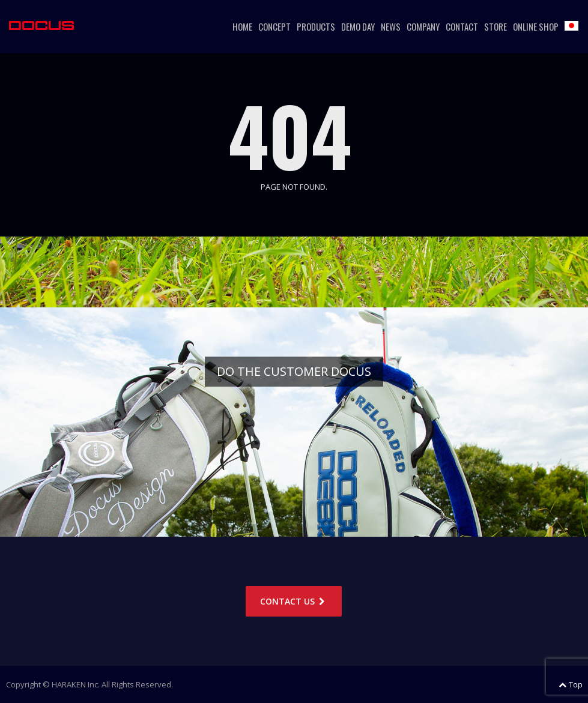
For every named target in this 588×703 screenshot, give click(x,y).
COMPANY (423, 26)
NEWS (391, 26)
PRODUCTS (316, 26)
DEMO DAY (358, 26)
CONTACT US (294, 601)
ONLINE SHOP (536, 26)
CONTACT (462, 26)
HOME (242, 26)
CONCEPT (274, 26)
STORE (496, 26)
